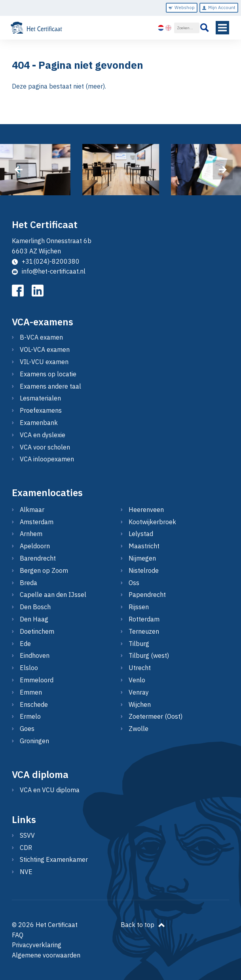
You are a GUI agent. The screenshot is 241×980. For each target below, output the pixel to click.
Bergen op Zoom (44, 570)
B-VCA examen (41, 337)
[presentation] (18, 170)
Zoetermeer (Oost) (156, 716)
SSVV (27, 835)
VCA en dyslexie (43, 435)
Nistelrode (144, 570)
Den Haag (34, 619)
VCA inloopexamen (47, 459)
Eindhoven (35, 655)
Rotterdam (144, 619)
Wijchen (140, 704)
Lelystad (141, 534)
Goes (27, 729)
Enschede (34, 704)
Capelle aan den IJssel (53, 595)
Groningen (34, 741)
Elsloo (29, 668)
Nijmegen (142, 558)
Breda (28, 583)
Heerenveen (146, 510)
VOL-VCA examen (45, 349)
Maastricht (144, 546)
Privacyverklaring (37, 945)
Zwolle (139, 729)
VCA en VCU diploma (50, 790)
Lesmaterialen (40, 398)
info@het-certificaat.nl (49, 271)
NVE (26, 872)
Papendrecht (147, 595)
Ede (25, 644)
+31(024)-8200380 (46, 261)
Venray (139, 692)
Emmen (31, 692)
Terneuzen (144, 631)
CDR (26, 848)
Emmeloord (37, 680)
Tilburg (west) (149, 655)
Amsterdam (37, 522)
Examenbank (39, 423)
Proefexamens (41, 410)
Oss (134, 583)
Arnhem (31, 534)
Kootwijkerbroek (152, 522)
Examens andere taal (50, 386)
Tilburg (139, 644)
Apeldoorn (35, 546)
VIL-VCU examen (44, 362)
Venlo (137, 680)
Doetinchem (37, 631)
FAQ (18, 935)
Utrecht (140, 668)
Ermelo (30, 716)
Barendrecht (38, 558)
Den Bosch (35, 607)
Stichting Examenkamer (54, 859)
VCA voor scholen (45, 447)
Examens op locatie (48, 374)
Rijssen (139, 607)
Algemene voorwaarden (46, 955)
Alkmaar (32, 510)
